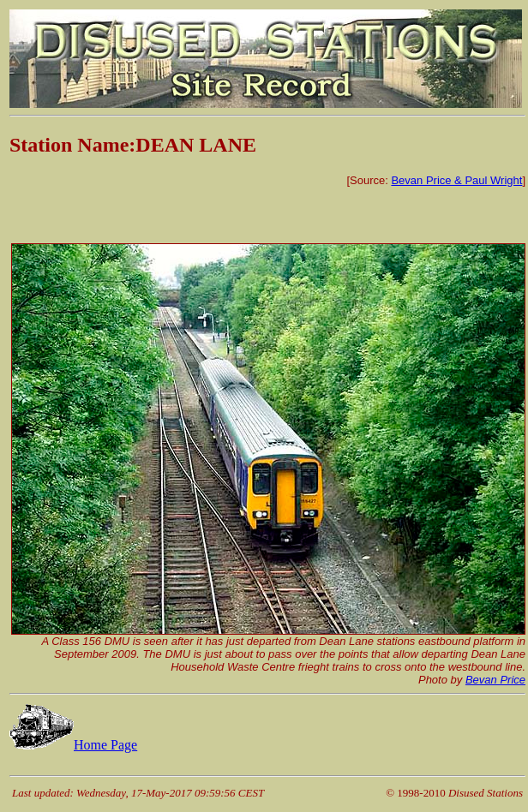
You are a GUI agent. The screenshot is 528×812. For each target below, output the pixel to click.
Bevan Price (495, 680)
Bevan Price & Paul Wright (456, 180)
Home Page (73, 745)
